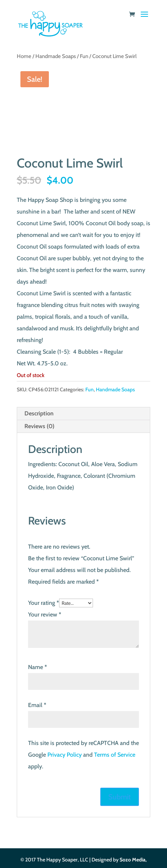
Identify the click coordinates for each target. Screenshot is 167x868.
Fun (84, 56)
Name (38, 667)
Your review (45, 614)
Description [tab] (39, 413)
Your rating (44, 603)
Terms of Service (115, 755)
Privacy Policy (65, 755)
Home (24, 56)
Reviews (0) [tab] (39, 426)
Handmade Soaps (56, 56)
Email (37, 705)
